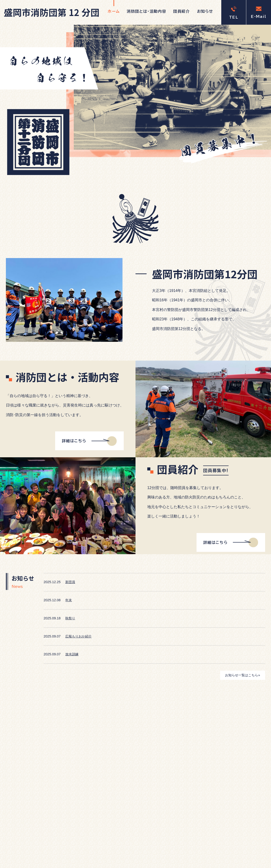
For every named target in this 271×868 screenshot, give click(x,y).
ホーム (114, 11)
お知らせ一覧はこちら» (242, 675)
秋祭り (70, 618)
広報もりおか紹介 (78, 636)
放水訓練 (72, 654)
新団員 (70, 582)
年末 (69, 600)
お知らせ (205, 11)
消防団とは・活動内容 (146, 11)
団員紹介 (181, 11)
